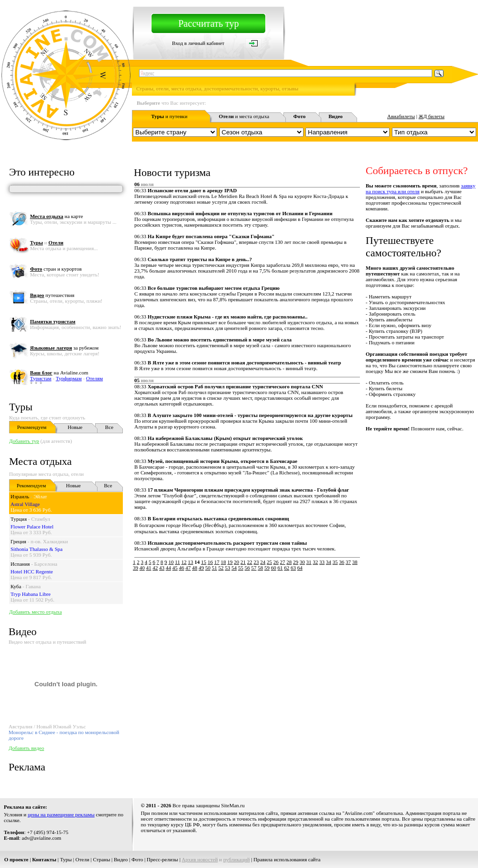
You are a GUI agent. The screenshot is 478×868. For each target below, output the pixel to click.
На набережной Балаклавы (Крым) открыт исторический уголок (225, 438)
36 (342, 562)
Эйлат (40, 496)
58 (260, 568)
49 (201, 568)
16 (210, 562)
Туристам (41, 378)
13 (190, 562)
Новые (75, 427)
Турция (19, 519)
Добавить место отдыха (35, 612)
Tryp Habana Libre (31, 594)
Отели (82, 859)
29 (296, 562)
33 (322, 562)
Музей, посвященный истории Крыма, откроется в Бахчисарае (223, 461)
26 (276, 562)
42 (155, 568)
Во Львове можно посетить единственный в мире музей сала (220, 340)
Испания (20, 564)
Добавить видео (26, 748)
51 (214, 568)
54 (234, 568)
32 (315, 562)
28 (289, 562)
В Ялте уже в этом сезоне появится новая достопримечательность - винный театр (244, 363)
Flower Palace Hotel (32, 527)
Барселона (46, 564)
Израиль (20, 496)
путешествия (52, 295)
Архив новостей (200, 859)
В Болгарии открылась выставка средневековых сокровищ (218, 518)
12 (184, 562)
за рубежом (64, 348)
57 (254, 568)
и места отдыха (244, 116)
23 (256, 562)
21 (243, 562)
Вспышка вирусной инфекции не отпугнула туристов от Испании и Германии (240, 213)
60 (274, 568)
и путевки (169, 116)
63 (293, 568)
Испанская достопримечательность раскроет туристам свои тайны (227, 543)
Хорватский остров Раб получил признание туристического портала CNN (235, 386)
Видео (121, 859)
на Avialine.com (59, 373)
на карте (57, 216)
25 (269, 562)
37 (348, 562)
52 (221, 568)
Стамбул (41, 519)
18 (223, 562)
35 (335, 562)
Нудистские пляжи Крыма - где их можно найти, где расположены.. (228, 317)
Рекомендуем (32, 427)
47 (188, 568)
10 (171, 562)
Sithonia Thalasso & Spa (37, 549)
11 (178, 562)
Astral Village (25, 504)
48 (195, 568)
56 (247, 568)
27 (283, 562)
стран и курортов (56, 269)
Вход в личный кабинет (198, 43)
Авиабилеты (401, 116)
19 (230, 562)
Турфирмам (69, 378)
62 (287, 568)
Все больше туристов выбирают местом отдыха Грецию (214, 288)
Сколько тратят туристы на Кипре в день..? (200, 259)
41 (149, 568)
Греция (18, 541)
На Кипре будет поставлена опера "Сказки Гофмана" (211, 236)
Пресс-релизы (163, 859)
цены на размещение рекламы (61, 814)
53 (228, 568)
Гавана (33, 586)
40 (142, 568)
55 (241, 568)
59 (267, 568)
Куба (16, 586)
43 (162, 568)
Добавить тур (24, 441)
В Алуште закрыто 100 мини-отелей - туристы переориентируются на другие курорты (250, 415)
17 (217, 562)
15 (204, 562)
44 (168, 568)
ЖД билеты (432, 116)
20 (236, 562)
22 (250, 562)
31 (309, 562)
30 (302, 562)
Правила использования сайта (287, 859)
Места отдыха (40, 461)
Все (109, 427)
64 (300, 568)
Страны (102, 859)
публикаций (237, 859)
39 (136, 568)
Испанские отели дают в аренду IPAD (192, 190)
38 (355, 562)
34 (329, 562)
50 (208, 568)
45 (175, 568)
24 (263, 562)
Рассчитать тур (209, 23)
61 (280, 568)
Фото (137, 859)
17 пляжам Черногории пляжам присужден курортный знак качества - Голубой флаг (248, 490)
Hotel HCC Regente (32, 571)
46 (181, 568)
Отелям (94, 378)
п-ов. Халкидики (49, 541)
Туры (21, 407)
